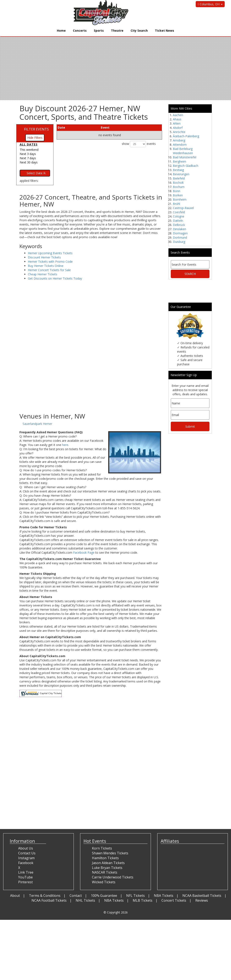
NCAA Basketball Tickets (202, 896)
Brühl (176, 204)
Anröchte (179, 132)
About (15, 896)
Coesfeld (179, 212)
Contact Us (27, 853)
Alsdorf (178, 128)
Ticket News (165, 31)
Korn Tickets (102, 848)
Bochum (179, 187)
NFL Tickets (135, 896)
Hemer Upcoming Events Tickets (50, 253)
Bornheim (180, 199)
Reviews (202, 900)
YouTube (25, 877)
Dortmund (180, 237)
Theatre (117, 31)
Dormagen (180, 233)
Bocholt (178, 183)
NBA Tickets (164, 896)
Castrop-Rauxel (183, 208)
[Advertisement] (91, 379)
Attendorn (180, 145)
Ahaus (177, 119)
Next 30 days (29, 162)
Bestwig (178, 170)
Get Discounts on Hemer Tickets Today (55, 278)
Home (61, 31)
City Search (139, 31)
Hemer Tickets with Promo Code (50, 262)
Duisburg (179, 242)
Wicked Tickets (104, 882)
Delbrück (179, 225)
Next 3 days (28, 154)
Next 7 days (28, 158)
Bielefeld (179, 178)
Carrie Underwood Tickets (113, 877)
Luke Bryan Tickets (107, 868)
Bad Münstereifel (185, 157)
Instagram (26, 858)
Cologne (179, 216)
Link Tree (26, 872)
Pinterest (25, 882)
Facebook (26, 863)
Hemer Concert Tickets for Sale (49, 270)
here (65, 445)
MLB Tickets (143, 900)
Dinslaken (180, 229)
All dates (29, 144)
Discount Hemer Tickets (44, 257)
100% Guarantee (104, 896)
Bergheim (180, 161)
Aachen (178, 115)
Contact (76, 896)
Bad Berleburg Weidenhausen (183, 151)
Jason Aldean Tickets (108, 863)
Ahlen (177, 123)
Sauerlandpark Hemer (37, 424)
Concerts (80, 31)
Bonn (177, 191)
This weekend (29, 150)
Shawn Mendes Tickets (110, 853)
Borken (178, 195)
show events (139, 144)
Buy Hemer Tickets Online (46, 266)
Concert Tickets (174, 900)
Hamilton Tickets (105, 858)
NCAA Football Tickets (49, 900)
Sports (99, 31)
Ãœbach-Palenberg (186, 136)
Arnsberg (179, 140)
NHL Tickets (85, 900)
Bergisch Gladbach (186, 166)
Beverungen (181, 174)
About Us (26, 848)
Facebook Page (84, 553)
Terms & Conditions (45, 896)
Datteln (178, 221)
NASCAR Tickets (105, 872)
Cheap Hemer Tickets (43, 274)
